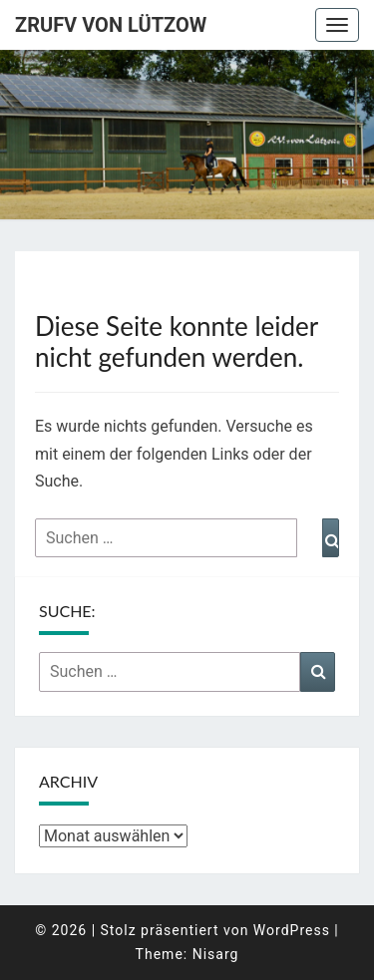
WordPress (292, 930)
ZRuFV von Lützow (111, 25)
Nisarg (216, 954)
